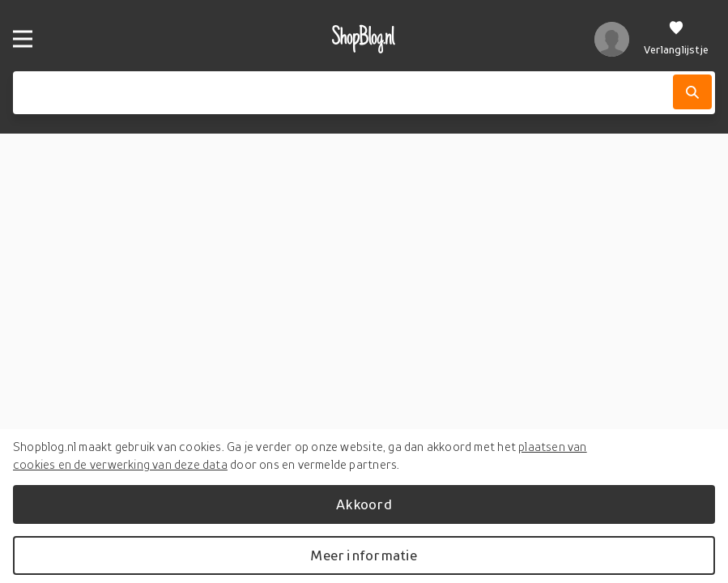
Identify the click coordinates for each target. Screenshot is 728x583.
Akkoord (364, 504)
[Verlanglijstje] (676, 39)
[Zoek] (692, 92)
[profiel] (612, 39)
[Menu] (23, 39)
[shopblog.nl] (364, 39)
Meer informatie (364, 555)
